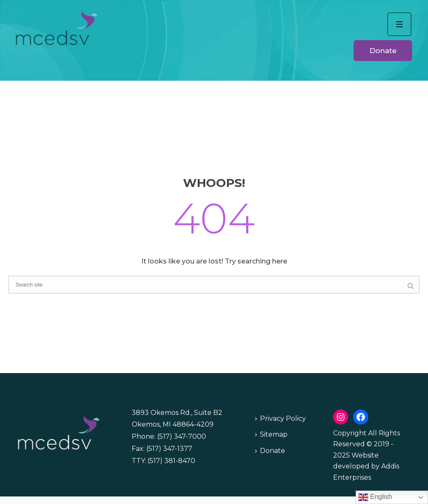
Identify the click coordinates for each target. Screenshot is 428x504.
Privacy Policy (280, 418)
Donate (270, 451)
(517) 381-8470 (171, 461)
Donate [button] (383, 51)
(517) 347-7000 (182, 436)
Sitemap (271, 434)
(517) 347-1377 (169, 449)
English (375, 497)
